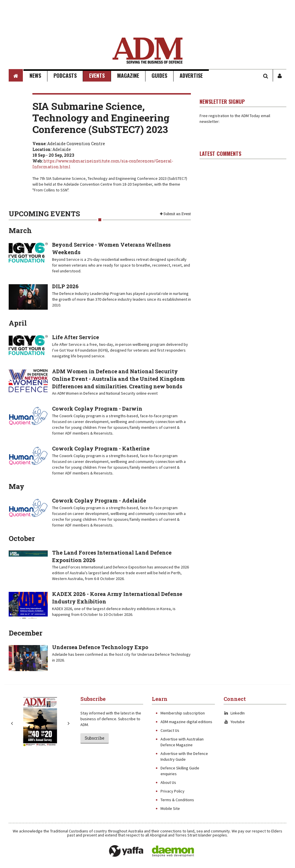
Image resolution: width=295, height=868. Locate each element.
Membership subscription (183, 713)
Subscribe (95, 738)
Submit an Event (175, 214)
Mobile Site (170, 808)
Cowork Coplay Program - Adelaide (99, 501)
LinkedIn (234, 713)
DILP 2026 (65, 286)
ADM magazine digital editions (186, 722)
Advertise (191, 75)
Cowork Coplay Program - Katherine (101, 448)
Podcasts (65, 75)
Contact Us (170, 730)
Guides (159, 75)
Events (97, 75)
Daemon (173, 851)
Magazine (128, 75)
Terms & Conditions (177, 800)
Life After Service (75, 337)
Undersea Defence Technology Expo (100, 647)
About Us (168, 782)
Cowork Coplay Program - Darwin (97, 409)
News (35, 75)
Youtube (234, 722)
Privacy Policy (173, 791)
